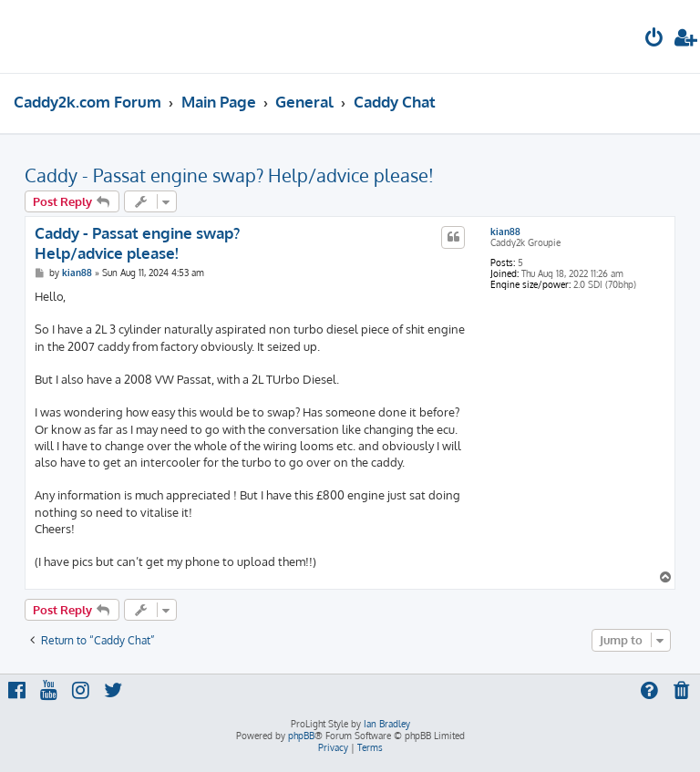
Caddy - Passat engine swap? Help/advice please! (229, 175)
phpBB (301, 736)
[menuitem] (654, 40)
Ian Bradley (387, 724)
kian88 (505, 232)
